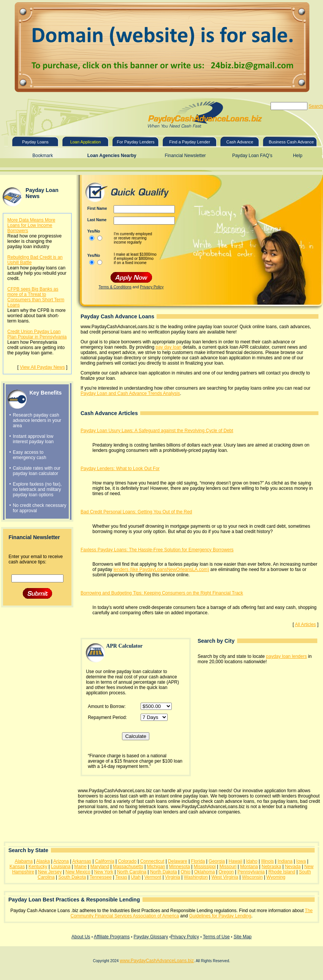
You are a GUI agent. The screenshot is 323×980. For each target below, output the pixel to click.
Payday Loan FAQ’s (252, 156)
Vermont (153, 877)
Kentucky (38, 867)
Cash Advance (240, 142)
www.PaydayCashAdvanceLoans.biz (157, 961)
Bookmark (43, 156)
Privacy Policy (152, 287)
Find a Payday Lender (190, 142)
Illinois (267, 861)
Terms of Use (216, 937)
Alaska (43, 861)
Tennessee (101, 877)
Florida (198, 861)
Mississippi (205, 867)
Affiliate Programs (112, 937)
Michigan (156, 867)
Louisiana (61, 867)
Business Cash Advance (291, 142)
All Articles (305, 624)
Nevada (293, 867)
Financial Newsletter (185, 156)
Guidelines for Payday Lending (220, 916)
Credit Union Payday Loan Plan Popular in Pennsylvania (37, 334)
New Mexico (78, 872)
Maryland (100, 867)
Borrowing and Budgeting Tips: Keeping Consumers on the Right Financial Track (162, 593)
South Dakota (72, 877)
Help (298, 156)
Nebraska (272, 867)
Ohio (186, 872)
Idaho (252, 861)
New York (104, 872)
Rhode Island (282, 872)
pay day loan (168, 347)
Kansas (17, 867)
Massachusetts (128, 867)
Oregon (226, 872)
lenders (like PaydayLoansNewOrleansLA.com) (161, 569)
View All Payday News (42, 367)
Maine (80, 867)
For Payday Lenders (135, 142)
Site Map (243, 937)
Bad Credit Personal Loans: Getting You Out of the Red (136, 512)
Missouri (228, 867)
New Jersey (50, 872)
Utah (136, 877)
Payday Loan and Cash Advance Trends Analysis (130, 393)
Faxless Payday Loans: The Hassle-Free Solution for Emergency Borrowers (157, 550)
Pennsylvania (251, 872)
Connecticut (152, 861)
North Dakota (164, 872)
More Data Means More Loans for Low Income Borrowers (31, 225)
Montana (249, 867)
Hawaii (236, 861)
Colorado (127, 861)
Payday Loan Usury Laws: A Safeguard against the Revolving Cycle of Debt (157, 431)
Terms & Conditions (115, 287)
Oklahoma (205, 872)
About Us (81, 937)
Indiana (285, 861)
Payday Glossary (151, 937)
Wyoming (276, 877)
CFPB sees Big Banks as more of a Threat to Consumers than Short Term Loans (36, 297)
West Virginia (225, 877)
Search (316, 106)
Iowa (301, 861)
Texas (121, 877)
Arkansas (82, 861)
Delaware (178, 861)
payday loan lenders (286, 656)
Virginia (173, 877)
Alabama (24, 861)
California (105, 861)
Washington (196, 877)
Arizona (61, 861)
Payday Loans (35, 142)
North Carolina (132, 872)
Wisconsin (253, 877)
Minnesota (180, 867)
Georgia (217, 861)
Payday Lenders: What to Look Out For (120, 469)
